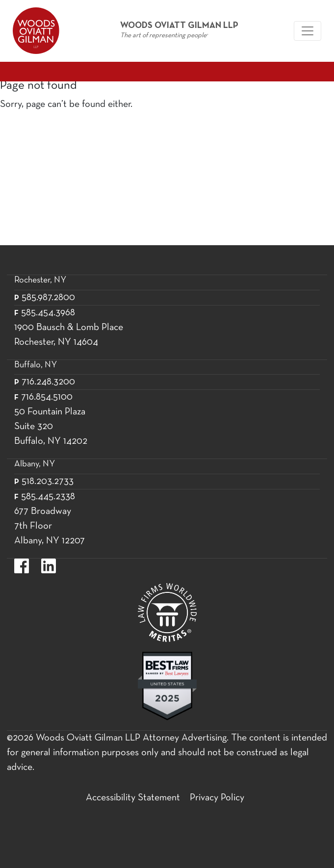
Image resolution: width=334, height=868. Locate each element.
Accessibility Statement (133, 798)
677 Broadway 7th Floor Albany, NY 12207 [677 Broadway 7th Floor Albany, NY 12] (50, 526)
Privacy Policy (217, 798)
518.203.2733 (48, 482)
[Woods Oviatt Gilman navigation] (308, 31)
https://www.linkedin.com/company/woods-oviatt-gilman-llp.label (49, 566)
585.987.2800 (48, 298)
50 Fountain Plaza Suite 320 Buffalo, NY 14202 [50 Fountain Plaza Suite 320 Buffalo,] (51, 427)
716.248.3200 (48, 382)
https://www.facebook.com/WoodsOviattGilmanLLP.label (22, 566)
